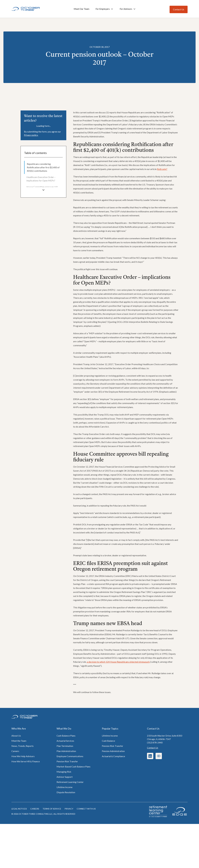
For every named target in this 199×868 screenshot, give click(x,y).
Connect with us (86, 809)
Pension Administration (113, 751)
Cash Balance (108, 741)
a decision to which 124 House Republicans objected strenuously (118, 662)
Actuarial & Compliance (113, 756)
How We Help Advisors (23, 756)
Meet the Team (19, 741)
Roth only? (162, 169)
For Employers (104, 9)
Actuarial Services (65, 741)
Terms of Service (52, 809)
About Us (16, 736)
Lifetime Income (64, 787)
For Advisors (128, 9)
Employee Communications (70, 756)
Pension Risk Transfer (67, 761)
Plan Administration (66, 751)
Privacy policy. (31, 135)
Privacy (69, 809)
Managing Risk (64, 772)
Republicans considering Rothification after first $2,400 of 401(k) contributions (43, 167)
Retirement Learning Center (70, 782)
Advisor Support (65, 777)
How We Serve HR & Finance (26, 761)
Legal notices (19, 809)
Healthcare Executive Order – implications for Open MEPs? (41, 179)
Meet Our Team (81, 9)
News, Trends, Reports (22, 746)
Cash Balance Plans (66, 736)
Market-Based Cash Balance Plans (73, 766)
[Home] (26, 9)
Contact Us (153, 748)
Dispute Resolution (66, 792)
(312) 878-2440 (155, 742)
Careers (15, 751)
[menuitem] (43, 167)
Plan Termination (65, 746)
